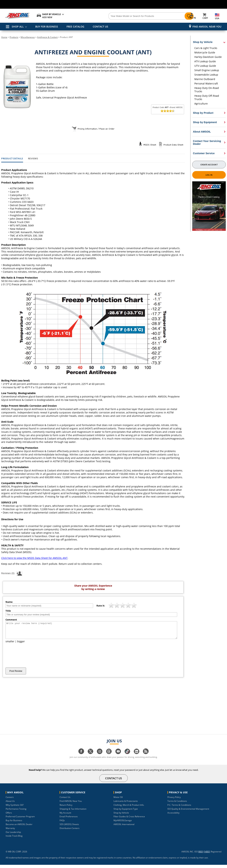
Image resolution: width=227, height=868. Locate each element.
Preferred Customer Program (20, 820)
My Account (65, 816)
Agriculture (201, 104)
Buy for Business (14, 824)
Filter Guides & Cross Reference (129, 820)
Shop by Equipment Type (126, 812)
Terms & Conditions (177, 804)
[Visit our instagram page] (100, 756)
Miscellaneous (28, 37)
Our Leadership (13, 835)
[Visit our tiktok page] (127, 756)
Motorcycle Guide (205, 52)
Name (9, 602)
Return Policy (66, 808)
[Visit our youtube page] (118, 756)
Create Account (209, 165)
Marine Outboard (205, 79)
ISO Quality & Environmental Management (188, 812)
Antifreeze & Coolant (47, 37)
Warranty (10, 831)
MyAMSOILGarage (123, 824)
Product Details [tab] (12, 159)
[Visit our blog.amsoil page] (146, 756)
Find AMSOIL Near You (207, 27)
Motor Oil (118, 800)
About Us (10, 804)
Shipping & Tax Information (73, 812)
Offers (9, 816)
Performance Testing (16, 812)
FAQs (62, 824)
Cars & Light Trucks (206, 48)
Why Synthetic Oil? (15, 808)
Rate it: (101, 606)
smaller (10, 645)
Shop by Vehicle (121, 816)
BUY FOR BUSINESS (47, 27)
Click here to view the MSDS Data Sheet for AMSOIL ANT (34, 558)
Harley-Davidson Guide (208, 57)
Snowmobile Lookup (206, 75)
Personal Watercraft (206, 83)
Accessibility (173, 816)
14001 (207, 855)
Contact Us (65, 800)
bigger (21, 645)
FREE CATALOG (75, 27)
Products (14, 37)
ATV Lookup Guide (205, 61)
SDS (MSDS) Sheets (69, 827)
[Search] (133, 16)
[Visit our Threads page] (109, 756)
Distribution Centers (70, 831)
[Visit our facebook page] (81, 756)
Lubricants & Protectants (126, 804)
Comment (11, 620)
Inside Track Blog (14, 839)
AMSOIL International (124, 827)
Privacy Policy (174, 800)
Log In (209, 175)
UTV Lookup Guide (205, 66)
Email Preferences (69, 820)
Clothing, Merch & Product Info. (129, 808)
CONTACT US (100, 27)
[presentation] (32, 658)
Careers (10, 800)
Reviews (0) (12, 573)
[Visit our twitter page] (90, 756)
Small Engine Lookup (207, 70)
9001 (201, 855)
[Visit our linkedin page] (137, 756)
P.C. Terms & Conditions (179, 808)
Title (8, 611)
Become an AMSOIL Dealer (19, 827)
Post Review (16, 674)
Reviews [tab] (33, 159)
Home (4, 37)
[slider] (168, 111)
